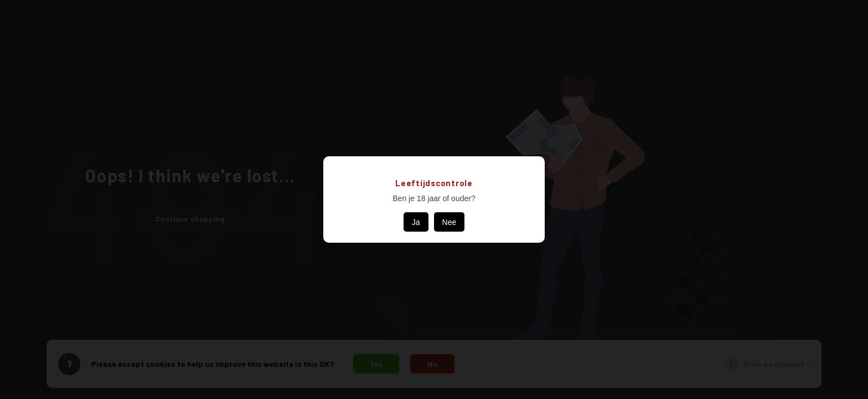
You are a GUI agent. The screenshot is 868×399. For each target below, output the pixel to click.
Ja (416, 222)
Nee (449, 222)
